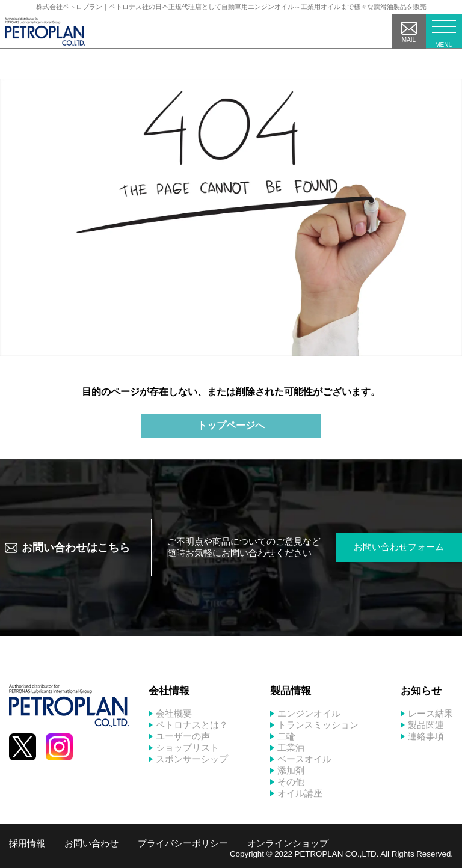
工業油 (291, 747)
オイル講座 (300, 793)
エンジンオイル (309, 713)
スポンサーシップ (192, 759)
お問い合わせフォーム (399, 547)
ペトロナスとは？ (192, 725)
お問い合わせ (91, 843)
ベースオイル (304, 759)
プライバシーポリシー (183, 843)
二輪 (286, 736)
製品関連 (426, 725)
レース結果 (430, 713)
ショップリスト (187, 747)
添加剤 (291, 770)
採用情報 (27, 843)
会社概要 (174, 713)
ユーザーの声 (183, 736)
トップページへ (231, 425)
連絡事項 (426, 736)
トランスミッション (318, 725)
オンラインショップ (288, 843)
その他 (291, 782)
